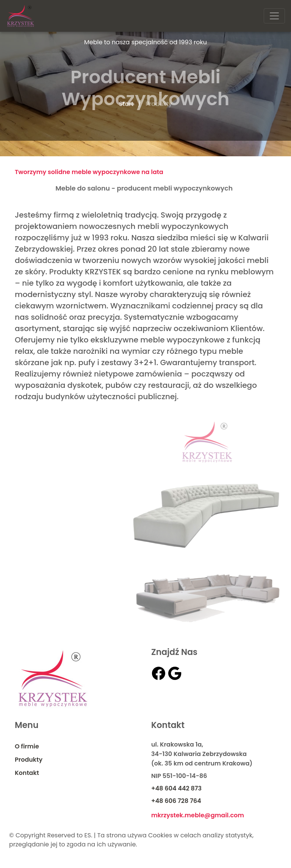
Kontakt (27, 773)
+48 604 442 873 (176, 788)
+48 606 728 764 (176, 801)
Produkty (29, 760)
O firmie (27, 746)
